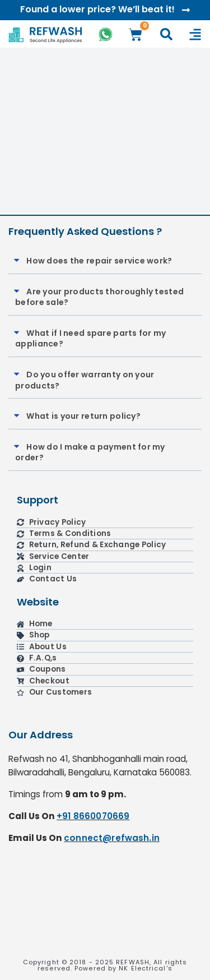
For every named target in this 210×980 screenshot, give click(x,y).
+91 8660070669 (93, 816)
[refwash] (105, 906)
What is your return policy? (83, 416)
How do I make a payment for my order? (90, 452)
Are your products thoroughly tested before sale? (99, 297)
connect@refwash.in (112, 838)
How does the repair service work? (99, 261)
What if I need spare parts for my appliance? (90, 339)
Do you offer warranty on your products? (85, 380)
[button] (105, 262)
